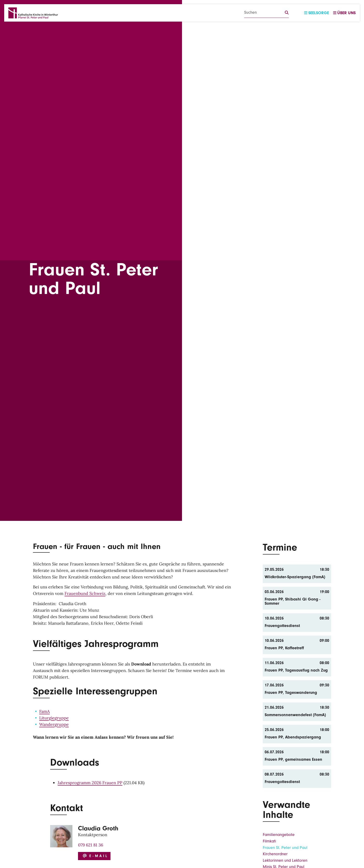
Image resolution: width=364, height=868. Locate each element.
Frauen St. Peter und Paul (285, 848)
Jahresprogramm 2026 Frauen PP (90, 783)
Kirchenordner (275, 854)
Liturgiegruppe (54, 718)
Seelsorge (317, 13)
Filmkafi (269, 841)
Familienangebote (279, 835)
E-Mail (95, 856)
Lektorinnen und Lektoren (285, 860)
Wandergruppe (54, 724)
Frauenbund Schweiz (85, 593)
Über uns (344, 13)
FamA (44, 711)
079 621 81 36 (91, 845)
